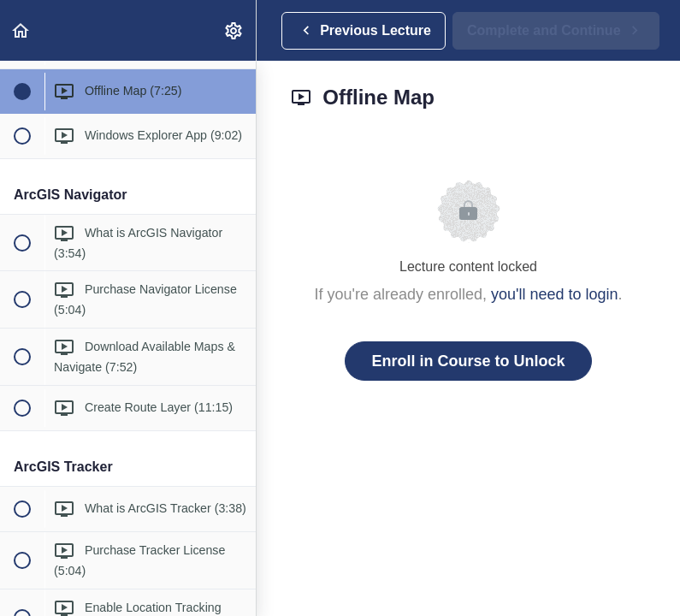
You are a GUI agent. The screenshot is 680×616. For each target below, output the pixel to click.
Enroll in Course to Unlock (468, 361)
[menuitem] (234, 30)
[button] (21, 30)
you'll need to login (555, 294)
